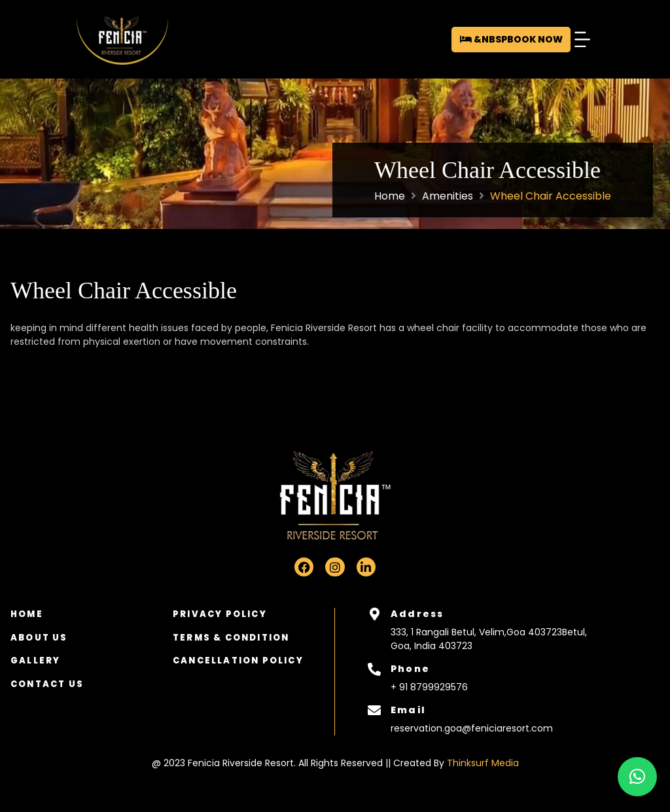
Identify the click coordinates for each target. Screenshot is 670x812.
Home (390, 196)
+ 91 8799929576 (429, 687)
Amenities (448, 196)
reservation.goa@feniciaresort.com (472, 728)
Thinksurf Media (483, 763)
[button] (582, 40)
